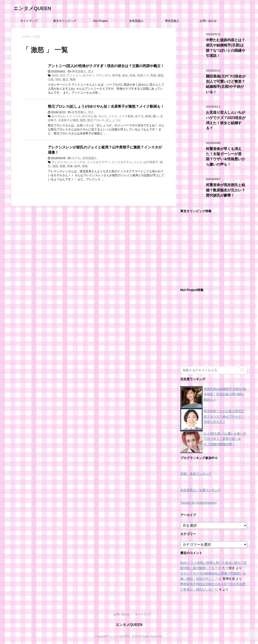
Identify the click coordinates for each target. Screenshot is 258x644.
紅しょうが (113, 120)
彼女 (125, 75)
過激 (85, 166)
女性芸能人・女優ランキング (201, 490)
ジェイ (138, 162)
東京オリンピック (65, 21)
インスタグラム (122, 162)
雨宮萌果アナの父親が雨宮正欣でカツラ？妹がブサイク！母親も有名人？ (224, 416)
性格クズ (143, 75)
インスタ (79, 162)
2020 (55, 75)
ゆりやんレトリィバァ (66, 116)
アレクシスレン (62, 162)
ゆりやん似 (89, 116)
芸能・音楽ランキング (196, 474)
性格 (132, 75)
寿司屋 (116, 75)
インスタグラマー (98, 162)
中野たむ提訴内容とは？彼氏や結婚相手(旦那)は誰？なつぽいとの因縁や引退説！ (225, 48)
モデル (76, 158)
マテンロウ (103, 75)
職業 (73, 79)
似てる (139, 116)
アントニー (74, 75)
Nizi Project (101, 21)
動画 (148, 116)
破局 (77, 166)
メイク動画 (126, 116)
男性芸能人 (172, 21)
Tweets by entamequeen (198, 503)
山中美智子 (151, 162)
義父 (65, 79)
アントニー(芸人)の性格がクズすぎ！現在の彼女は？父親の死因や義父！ (106, 66)
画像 (70, 166)
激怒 (160, 75)
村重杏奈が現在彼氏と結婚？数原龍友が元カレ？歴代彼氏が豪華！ (225, 190)
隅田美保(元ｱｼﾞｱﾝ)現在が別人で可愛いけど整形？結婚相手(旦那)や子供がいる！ (226, 84)
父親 (51, 79)
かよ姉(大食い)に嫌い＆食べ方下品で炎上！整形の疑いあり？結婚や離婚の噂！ (225, 439)
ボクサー (88, 75)
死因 (153, 75)
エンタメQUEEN (32, 8)
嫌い (156, 116)
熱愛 (63, 166)
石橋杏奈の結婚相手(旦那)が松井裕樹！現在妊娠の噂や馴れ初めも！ (225, 394)
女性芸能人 (136, 21)
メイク (113, 116)
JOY (62, 75)
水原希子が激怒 (68, 120)
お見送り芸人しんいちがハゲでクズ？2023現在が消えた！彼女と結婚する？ (226, 120)
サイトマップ (29, 21)
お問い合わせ (208, 21)
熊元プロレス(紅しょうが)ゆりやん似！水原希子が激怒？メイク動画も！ (106, 106)
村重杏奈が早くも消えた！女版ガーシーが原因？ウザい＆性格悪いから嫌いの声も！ (225, 157)
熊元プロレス (96, 120)
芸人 (91, 71)
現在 (58, 79)
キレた (103, 116)
